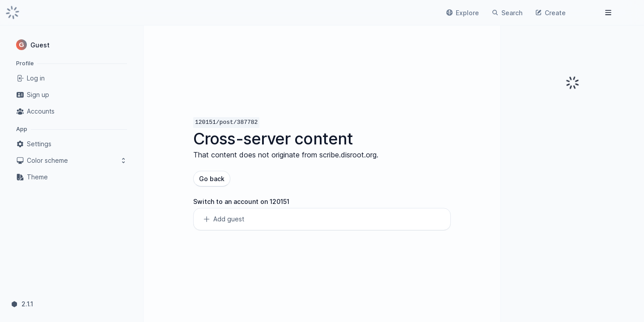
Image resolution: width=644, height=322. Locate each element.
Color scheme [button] (72, 161)
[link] (13, 13)
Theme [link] (32, 177)
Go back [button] (212, 179)
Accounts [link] (35, 111)
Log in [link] (30, 78)
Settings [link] (34, 144)
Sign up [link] (33, 95)
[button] (72, 45)
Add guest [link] (223, 219)
